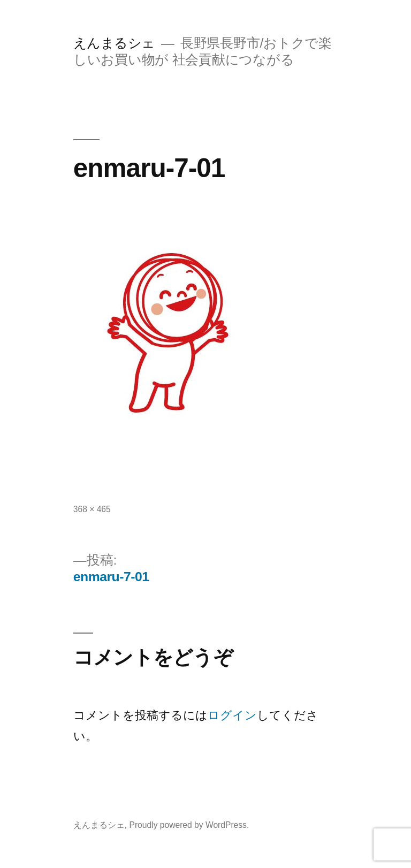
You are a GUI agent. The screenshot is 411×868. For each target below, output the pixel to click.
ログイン (232, 715)
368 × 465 (92, 509)
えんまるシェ (114, 43)
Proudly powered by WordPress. (189, 825)
